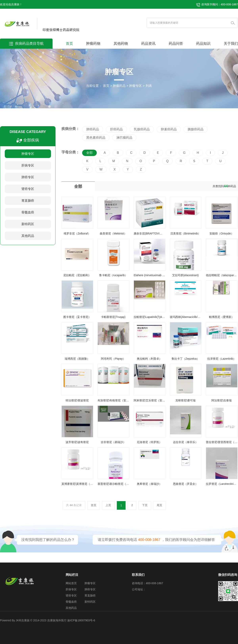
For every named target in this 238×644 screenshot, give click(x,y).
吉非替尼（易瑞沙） (113, 442)
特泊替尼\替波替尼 (77, 400)
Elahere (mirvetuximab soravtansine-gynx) (160, 275)
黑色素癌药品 (96, 138)
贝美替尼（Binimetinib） (185, 233)
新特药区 (28, 224)
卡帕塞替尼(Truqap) (113, 317)
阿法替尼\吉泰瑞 (222, 400)
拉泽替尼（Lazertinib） (222, 359)
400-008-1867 (149, 540)
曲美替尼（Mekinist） (113, 233)
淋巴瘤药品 (124, 138)
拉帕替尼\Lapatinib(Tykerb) (150, 317)
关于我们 (231, 44)
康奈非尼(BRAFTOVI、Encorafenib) (156, 233)
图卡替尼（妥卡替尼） (77, 317)
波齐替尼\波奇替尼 (77, 442)
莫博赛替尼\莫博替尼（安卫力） (81, 484)
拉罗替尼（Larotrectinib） (222, 484)
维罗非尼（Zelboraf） (77, 233)
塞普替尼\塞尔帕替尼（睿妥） (116, 484)
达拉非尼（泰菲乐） (185, 442)
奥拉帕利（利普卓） (149, 359)
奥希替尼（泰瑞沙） (149, 484)
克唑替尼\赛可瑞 (185, 400)
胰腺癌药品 (196, 129)
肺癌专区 (28, 177)
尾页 (159, 505)
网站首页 (71, 583)
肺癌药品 (93, 129)
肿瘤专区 (135, 86)
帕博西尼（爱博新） (222, 317)
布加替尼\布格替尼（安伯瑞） (116, 400)
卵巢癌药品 (169, 129)
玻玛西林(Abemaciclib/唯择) (187, 317)
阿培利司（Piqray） (113, 359)
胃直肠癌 (28, 201)
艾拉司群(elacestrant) (185, 275)
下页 (145, 505)
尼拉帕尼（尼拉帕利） (77, 275)
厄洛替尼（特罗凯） (149, 442)
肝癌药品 (116, 129)
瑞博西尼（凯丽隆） (77, 359)
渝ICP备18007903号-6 (81, 620)
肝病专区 (28, 165)
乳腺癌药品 (142, 129)
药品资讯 (148, 44)
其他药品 (28, 236)
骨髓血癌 (28, 212)
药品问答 (176, 44)
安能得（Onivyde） (221, 233)
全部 (89, 153)
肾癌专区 (28, 189)
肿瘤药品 (119, 86)
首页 (69, 44)
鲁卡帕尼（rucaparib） (113, 275)
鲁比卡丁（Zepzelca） (186, 359)
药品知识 (203, 44)
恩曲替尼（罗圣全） (185, 484)
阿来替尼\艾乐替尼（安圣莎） (152, 400)
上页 (108, 505)
